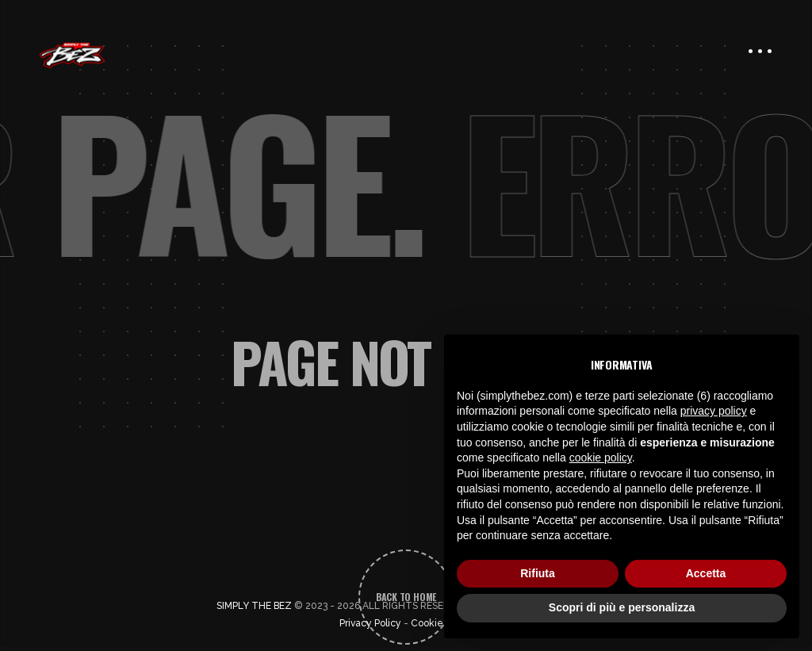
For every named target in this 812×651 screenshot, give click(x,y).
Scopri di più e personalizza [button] (622, 607)
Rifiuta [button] (538, 573)
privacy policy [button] (714, 411)
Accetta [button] (706, 573)
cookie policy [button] (601, 458)
